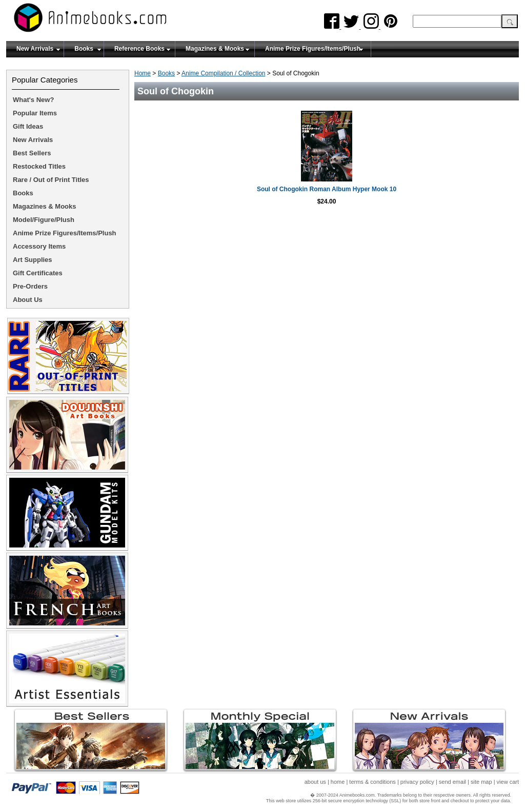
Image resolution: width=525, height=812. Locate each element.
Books (84, 49)
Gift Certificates (38, 273)
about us (315, 782)
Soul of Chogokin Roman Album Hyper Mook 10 (327, 189)
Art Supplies (33, 260)
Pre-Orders (30, 286)
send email (452, 782)
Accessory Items (39, 246)
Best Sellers (32, 153)
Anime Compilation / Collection (223, 73)
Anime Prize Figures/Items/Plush (313, 49)
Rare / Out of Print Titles (51, 180)
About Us (28, 300)
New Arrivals (35, 49)
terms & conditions (372, 782)
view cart (508, 782)
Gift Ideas (28, 126)
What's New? (33, 100)
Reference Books (139, 49)
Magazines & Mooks (215, 49)
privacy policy (417, 782)
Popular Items (35, 113)
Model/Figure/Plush (44, 220)
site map (481, 782)
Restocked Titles (39, 166)
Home (143, 73)
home (338, 782)
